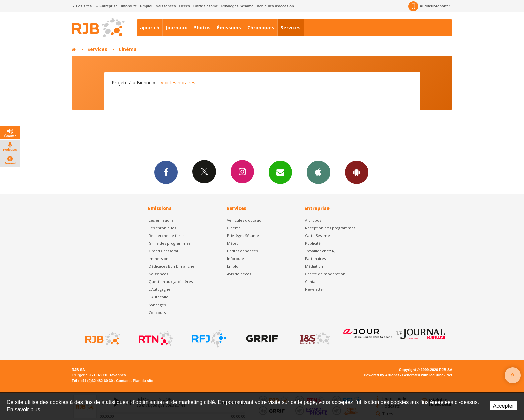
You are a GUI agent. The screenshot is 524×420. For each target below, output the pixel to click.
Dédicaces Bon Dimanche (172, 266)
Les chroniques (162, 228)
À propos (313, 220)
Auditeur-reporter (429, 6)
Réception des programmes (330, 228)
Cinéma (128, 49)
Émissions (229, 28)
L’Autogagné (160, 289)
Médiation (314, 266)
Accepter (503, 406)
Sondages (157, 305)
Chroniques (261, 28)
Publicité (313, 243)
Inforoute (129, 6)
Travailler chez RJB (321, 251)
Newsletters (280, 172)
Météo (233, 243)
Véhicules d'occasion (275, 6)
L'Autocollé (159, 297)
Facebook (166, 172)
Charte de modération (325, 274)
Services (291, 28)
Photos (202, 28)
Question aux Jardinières (171, 282)
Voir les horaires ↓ (180, 82)
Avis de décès (239, 274)
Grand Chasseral (163, 251)
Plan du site (143, 381)
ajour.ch (150, 28)
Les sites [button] (82, 6)
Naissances (166, 6)
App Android (357, 172)
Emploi (146, 6)
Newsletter (315, 289)
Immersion (159, 258)
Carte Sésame (206, 6)
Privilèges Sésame (237, 6)
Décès (185, 6)
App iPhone (318, 172)
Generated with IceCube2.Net (427, 375)
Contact (312, 282)
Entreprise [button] (106, 6)
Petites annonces (242, 251)
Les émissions (161, 220)
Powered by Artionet (381, 375)
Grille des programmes (170, 243)
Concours (157, 313)
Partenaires (315, 258)
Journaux (176, 28)
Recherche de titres (167, 235)
